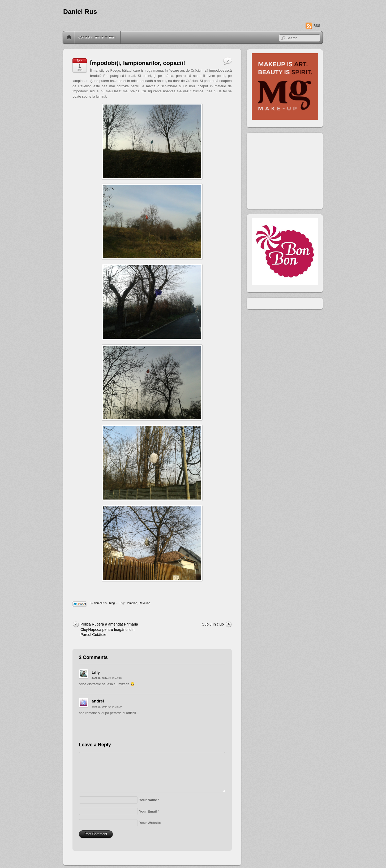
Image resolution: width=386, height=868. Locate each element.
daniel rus (100, 603)
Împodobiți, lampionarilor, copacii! (138, 63)
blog (112, 603)
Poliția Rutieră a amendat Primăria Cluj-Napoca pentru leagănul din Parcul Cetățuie (109, 629)
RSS (317, 26)
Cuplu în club (213, 624)
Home (69, 37)
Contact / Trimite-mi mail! (97, 37)
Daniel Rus (80, 12)
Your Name (148, 800)
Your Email (148, 811)
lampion (132, 603)
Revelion (145, 603)
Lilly (96, 672)
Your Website (150, 823)
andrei (98, 701)
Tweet (80, 604)
